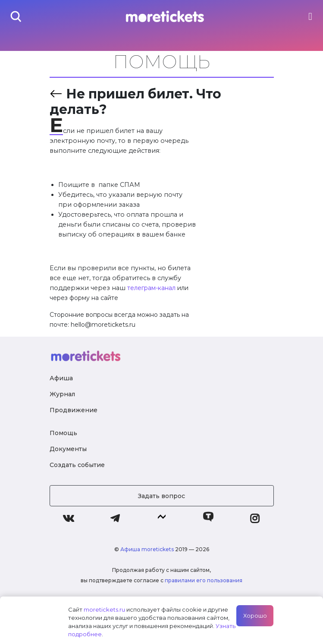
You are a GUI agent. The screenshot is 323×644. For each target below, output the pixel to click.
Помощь (63, 433)
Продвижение (74, 410)
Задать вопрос (161, 496)
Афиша (61, 378)
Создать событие (77, 465)
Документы (68, 449)
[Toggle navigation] (310, 16)
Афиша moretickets (147, 549)
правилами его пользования (204, 580)
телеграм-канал (151, 288)
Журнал (62, 394)
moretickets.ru (104, 609)
